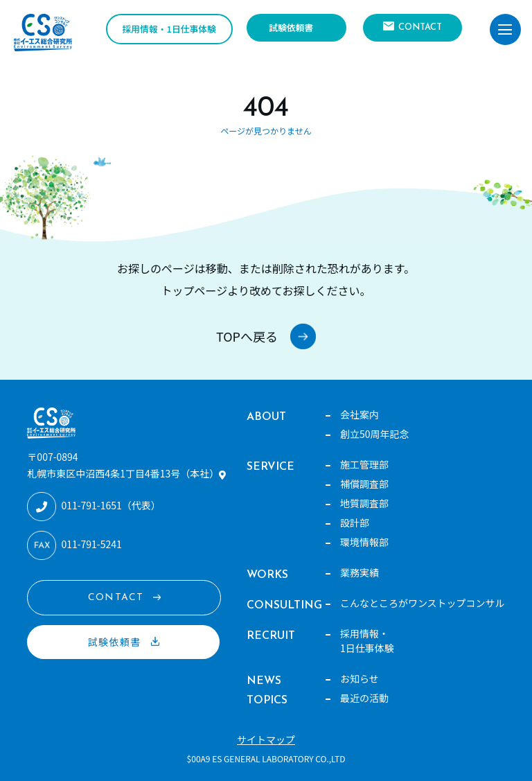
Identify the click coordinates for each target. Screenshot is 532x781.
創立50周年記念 (375, 434)
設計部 (355, 523)
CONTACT (420, 27)
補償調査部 (364, 484)
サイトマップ (266, 739)
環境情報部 (364, 542)
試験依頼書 (291, 27)
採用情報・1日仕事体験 (169, 29)
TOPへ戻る (247, 336)
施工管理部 (364, 464)
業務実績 (360, 572)
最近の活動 (364, 698)
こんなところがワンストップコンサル (423, 603)
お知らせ (360, 678)
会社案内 (360, 414)
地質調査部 (364, 503)
